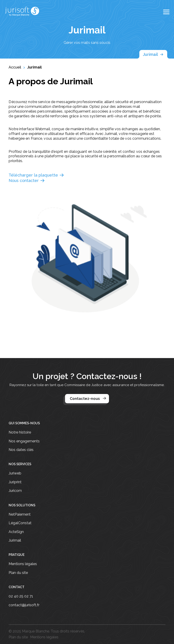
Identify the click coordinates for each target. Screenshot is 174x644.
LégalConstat (20, 523)
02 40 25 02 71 (21, 596)
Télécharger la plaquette (36, 175)
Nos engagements (24, 441)
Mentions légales (23, 564)
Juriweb (15, 473)
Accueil (15, 67)
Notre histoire (20, 432)
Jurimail (153, 54)
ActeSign (16, 532)
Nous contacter (27, 181)
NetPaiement (20, 514)
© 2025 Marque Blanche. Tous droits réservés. (47, 631)
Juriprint (15, 482)
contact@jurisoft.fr (24, 605)
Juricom (15, 491)
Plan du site (18, 573)
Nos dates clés (21, 450)
